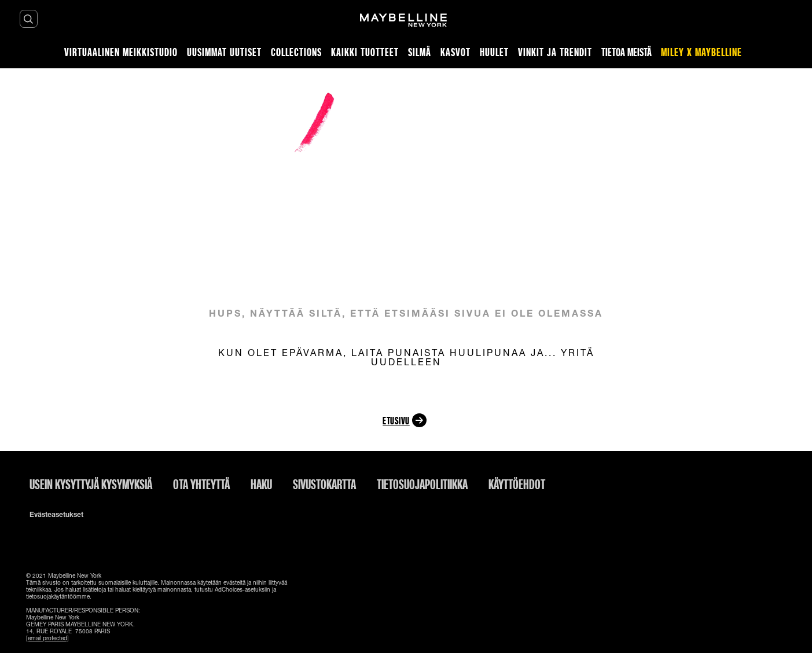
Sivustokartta (324, 484)
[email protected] (47, 638)
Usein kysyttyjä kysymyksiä (91, 484)
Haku (261, 484)
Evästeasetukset (56, 515)
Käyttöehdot (517, 484)
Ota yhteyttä (201, 484)
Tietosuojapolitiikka (422, 484)
